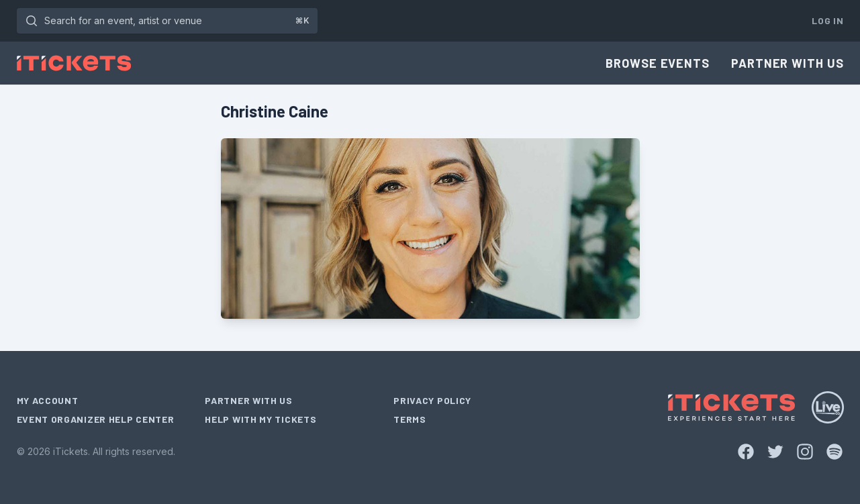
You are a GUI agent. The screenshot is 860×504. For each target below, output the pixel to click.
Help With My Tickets (260, 419)
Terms (410, 419)
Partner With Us (787, 63)
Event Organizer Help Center (96, 419)
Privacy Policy (432, 400)
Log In (827, 20)
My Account (48, 400)
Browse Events (658, 63)
